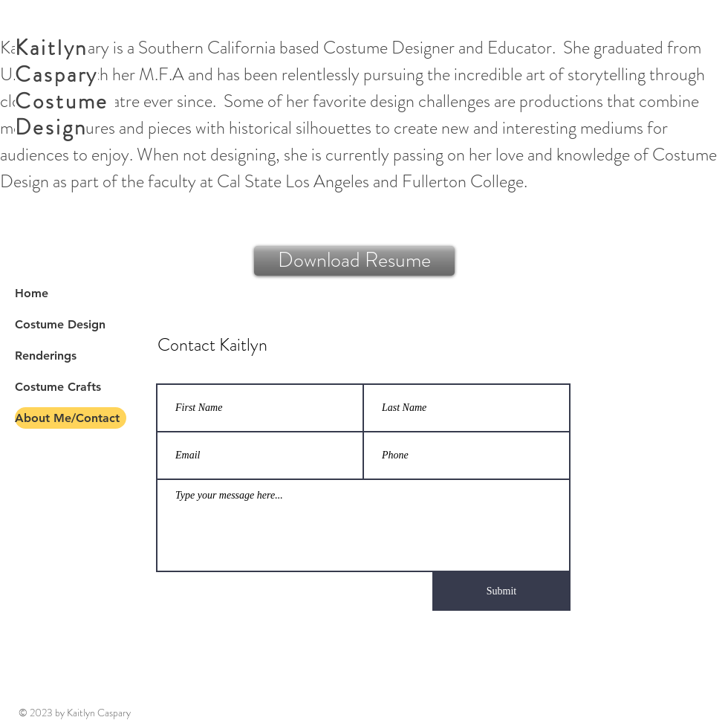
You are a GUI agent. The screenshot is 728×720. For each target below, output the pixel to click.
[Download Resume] (354, 261)
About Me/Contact (67, 418)
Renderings (46, 356)
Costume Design (60, 324)
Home (32, 293)
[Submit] (501, 591)
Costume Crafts (58, 387)
